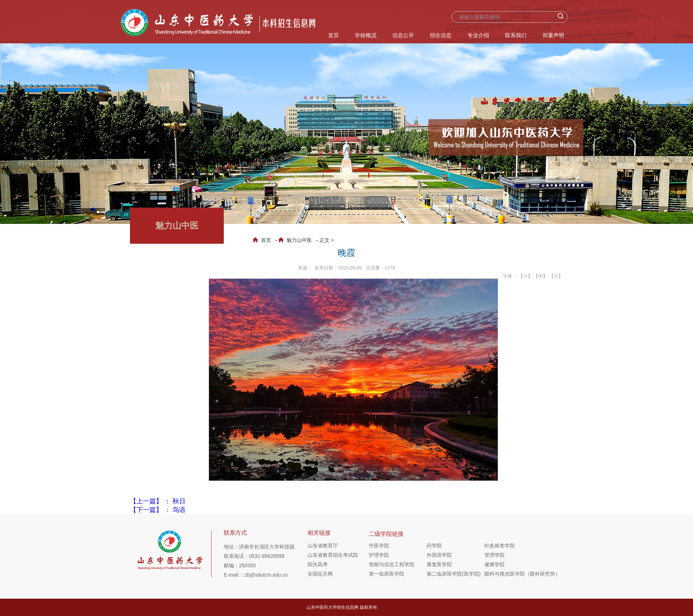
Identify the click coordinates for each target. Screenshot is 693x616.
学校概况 (366, 35)
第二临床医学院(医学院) (454, 574)
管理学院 (494, 555)
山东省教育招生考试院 (333, 555)
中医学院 (379, 546)
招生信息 (441, 35)
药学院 (434, 546)
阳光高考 (318, 564)
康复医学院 (439, 564)
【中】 (541, 276)
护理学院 (379, 555)
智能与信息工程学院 (392, 564)
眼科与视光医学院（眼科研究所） (513, 574)
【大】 (556, 276)
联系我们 (516, 35)
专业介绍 (478, 35)
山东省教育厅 (323, 546)
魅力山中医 (297, 240)
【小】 (525, 276)
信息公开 (403, 35)
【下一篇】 (158, 510)
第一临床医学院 (387, 574)
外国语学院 (439, 555)
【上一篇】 (158, 501)
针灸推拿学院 (500, 546)
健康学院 (494, 564)
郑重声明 (553, 35)
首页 (334, 35)
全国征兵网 (320, 574)
